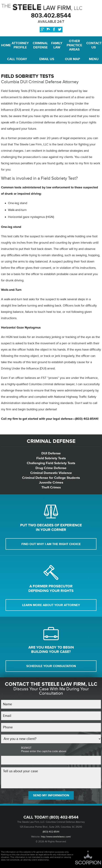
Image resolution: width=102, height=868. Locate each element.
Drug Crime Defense (51, 468)
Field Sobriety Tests (51, 458)
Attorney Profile (20, 45)
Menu (94, 59)
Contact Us (94, 45)
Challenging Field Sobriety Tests (51, 463)
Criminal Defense (40, 45)
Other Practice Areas (74, 45)
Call (17, 59)
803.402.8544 (51, 16)
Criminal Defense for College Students (51, 478)
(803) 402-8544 (64, 817)
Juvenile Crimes (51, 482)
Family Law (57, 45)
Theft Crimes (51, 487)
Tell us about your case (51, 778)
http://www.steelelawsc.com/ (56, 837)
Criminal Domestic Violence (51, 473)
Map (72, 59)
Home (5, 45)
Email (47, 59)
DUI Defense (51, 453)
